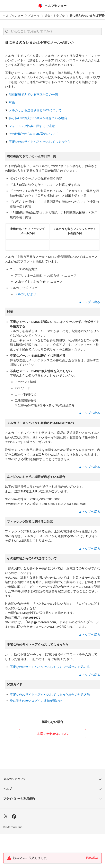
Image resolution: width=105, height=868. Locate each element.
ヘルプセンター (13, 16)
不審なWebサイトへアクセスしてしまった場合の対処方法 (50, 701)
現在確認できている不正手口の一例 (33, 94)
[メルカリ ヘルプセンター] (52, 6)
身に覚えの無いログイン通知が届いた (36, 735)
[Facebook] (14, 851)
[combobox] (52, 31)
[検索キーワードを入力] (56, 31)
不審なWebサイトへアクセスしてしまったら (40, 142)
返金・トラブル (55, 16)
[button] (7, 31)
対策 (12, 102)
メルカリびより (25, 328)
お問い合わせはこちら (53, 768)
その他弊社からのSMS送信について (34, 134)
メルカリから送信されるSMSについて (35, 110)
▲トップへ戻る (89, 336)
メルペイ (34, 16)
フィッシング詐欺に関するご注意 (32, 126)
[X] (6, 851)
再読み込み (92, 858)
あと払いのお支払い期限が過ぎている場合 (38, 118)
